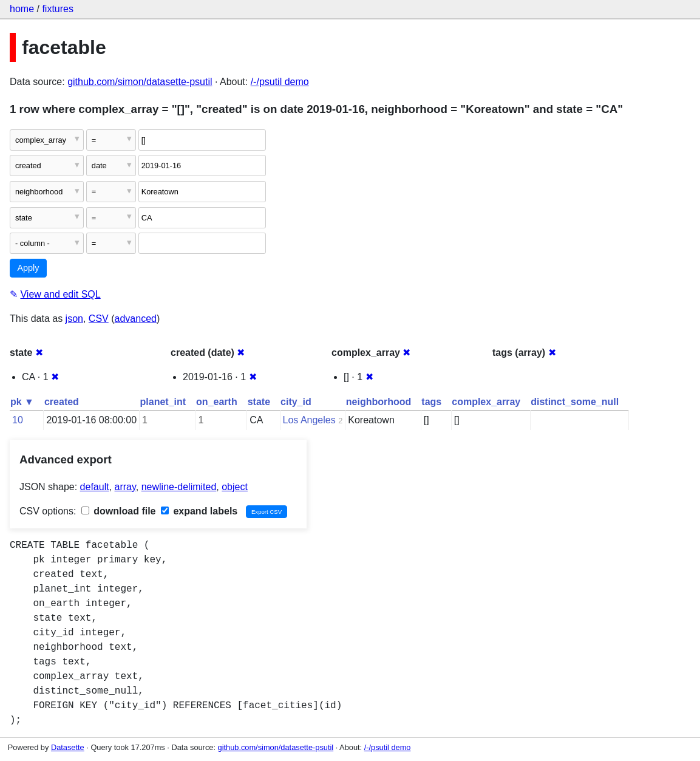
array (125, 487)
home (22, 9)
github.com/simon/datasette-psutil (140, 82)
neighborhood (379, 402)
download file (119, 511)
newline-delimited (179, 487)
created (62, 402)
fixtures (58, 9)
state (259, 402)
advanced (136, 319)
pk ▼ (22, 402)
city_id (296, 402)
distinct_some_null (575, 402)
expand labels (199, 511)
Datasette (68, 747)
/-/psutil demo (280, 82)
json (74, 319)
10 (18, 420)
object (235, 487)
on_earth (217, 402)
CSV (99, 319)
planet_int (163, 402)
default (95, 487)
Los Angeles (309, 420)
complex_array (486, 402)
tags (431, 402)
